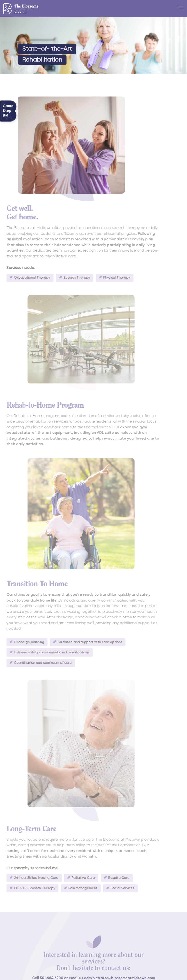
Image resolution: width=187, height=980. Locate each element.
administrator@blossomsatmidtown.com (116, 976)
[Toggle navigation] (180, 9)
